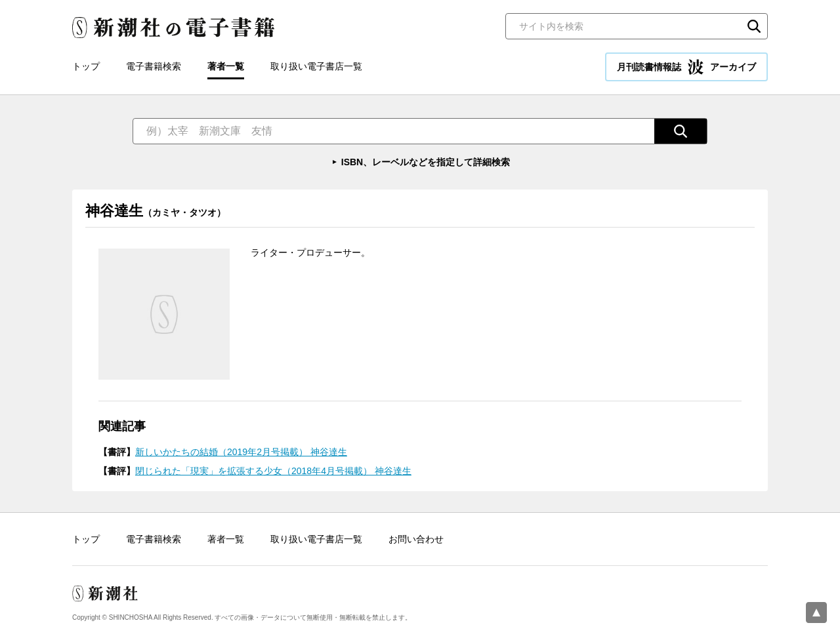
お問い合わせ (416, 539)
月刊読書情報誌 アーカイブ (686, 67)
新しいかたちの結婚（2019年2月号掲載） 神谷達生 (241, 452)
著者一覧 (226, 66)
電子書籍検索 (154, 66)
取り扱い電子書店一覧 (316, 66)
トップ (86, 66)
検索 (754, 26)
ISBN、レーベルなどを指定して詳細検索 (426, 162)
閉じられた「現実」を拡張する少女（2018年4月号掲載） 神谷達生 (273, 471)
